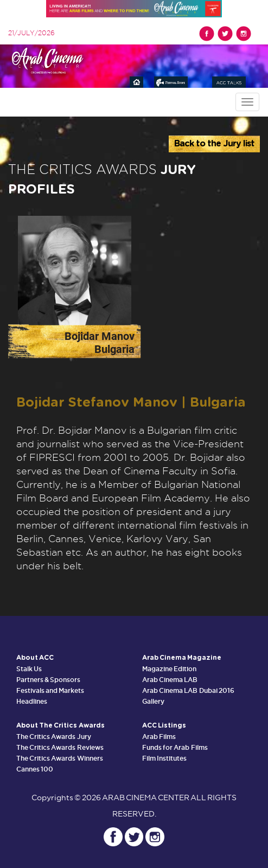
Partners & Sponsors (48, 680)
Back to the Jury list (214, 144)
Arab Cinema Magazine (182, 658)
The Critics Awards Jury (54, 737)
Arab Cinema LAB (170, 680)
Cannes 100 (35, 769)
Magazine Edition (169, 669)
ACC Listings (164, 725)
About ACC (35, 658)
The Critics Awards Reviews (60, 747)
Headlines (32, 701)
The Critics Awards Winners (60, 758)
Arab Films (159, 737)
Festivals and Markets (50, 690)
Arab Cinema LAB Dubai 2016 (188, 690)
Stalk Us (29, 669)
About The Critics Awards (60, 725)
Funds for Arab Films (175, 747)
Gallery (153, 701)
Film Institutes (164, 758)
